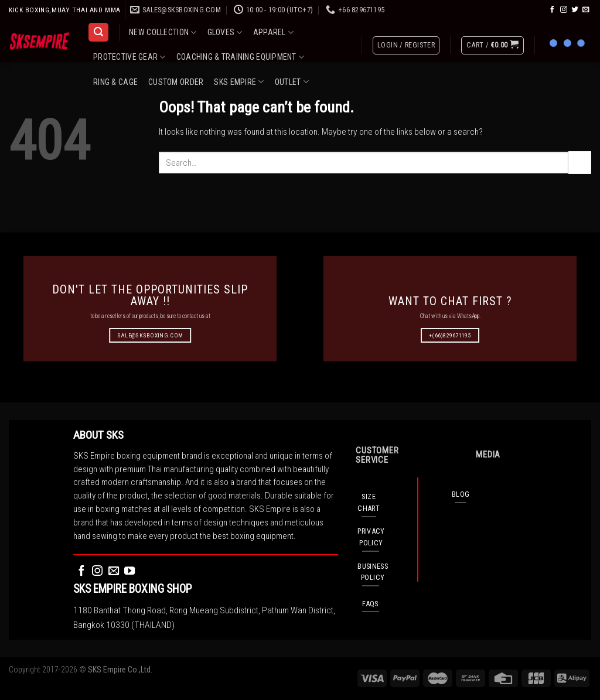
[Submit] (580, 162)
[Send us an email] (586, 10)
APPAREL (273, 33)
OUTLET (292, 82)
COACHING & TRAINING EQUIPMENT (241, 57)
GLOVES (225, 33)
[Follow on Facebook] (553, 10)
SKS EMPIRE (239, 82)
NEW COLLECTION (163, 33)
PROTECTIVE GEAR (129, 57)
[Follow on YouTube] (129, 571)
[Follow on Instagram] (564, 10)
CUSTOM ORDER (176, 82)
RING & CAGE (115, 82)
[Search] (98, 32)
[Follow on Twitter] (575, 10)
